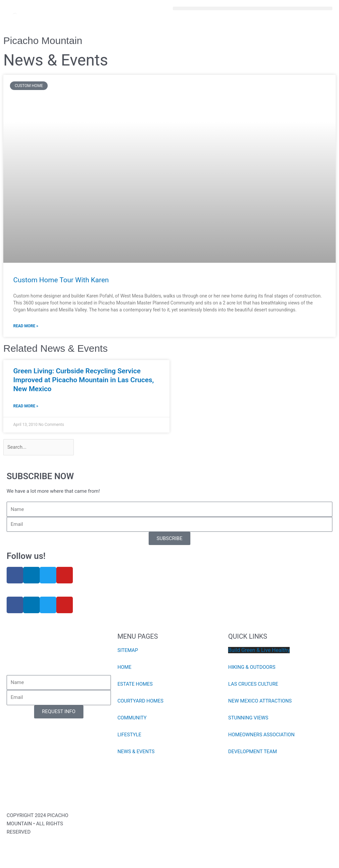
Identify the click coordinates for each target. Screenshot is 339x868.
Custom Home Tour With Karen (61, 280)
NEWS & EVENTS (136, 752)
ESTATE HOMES (135, 684)
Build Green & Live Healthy (259, 650)
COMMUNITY (132, 718)
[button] (253, 8)
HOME (125, 667)
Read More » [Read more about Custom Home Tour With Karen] (26, 326)
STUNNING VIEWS (248, 718)
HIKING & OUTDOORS (252, 667)
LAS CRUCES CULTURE (253, 684)
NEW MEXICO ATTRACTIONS (260, 701)
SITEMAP (128, 651)
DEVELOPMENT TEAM (253, 752)
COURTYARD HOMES (141, 701)
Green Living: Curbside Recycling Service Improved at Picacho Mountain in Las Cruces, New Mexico (84, 380)
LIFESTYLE (130, 735)
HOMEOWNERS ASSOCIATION (262, 735)
